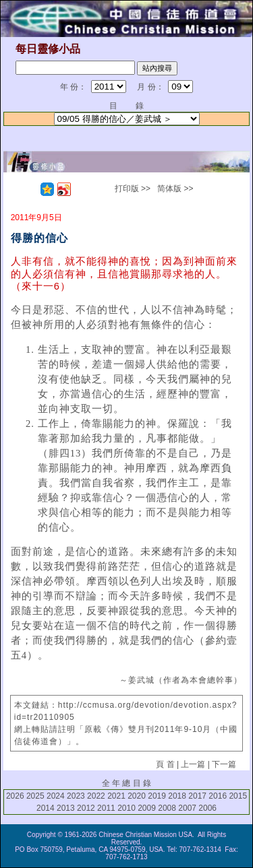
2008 (167, 808)
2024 (56, 796)
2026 (15, 796)
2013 (66, 808)
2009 (147, 808)
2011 (106, 808)
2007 (187, 808)
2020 (137, 796)
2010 (126, 808)
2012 (86, 808)
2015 (238, 796)
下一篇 (224, 764)
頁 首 (165, 764)
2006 (207, 808)
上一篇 (193, 764)
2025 (35, 796)
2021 (116, 796)
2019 (157, 796)
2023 (76, 796)
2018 (177, 796)
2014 (46, 808)
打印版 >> (133, 189)
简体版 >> (175, 189)
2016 (218, 796)
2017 (197, 796)
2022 (96, 796)
